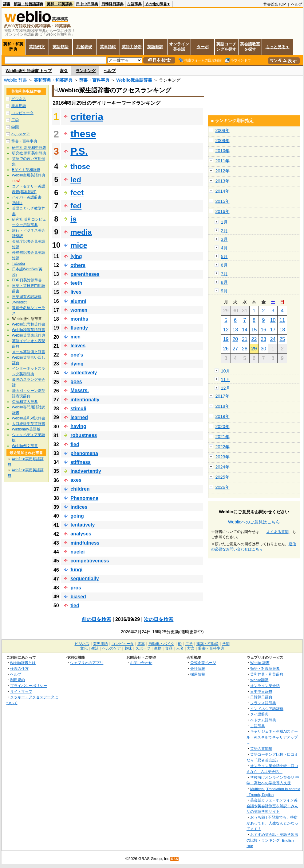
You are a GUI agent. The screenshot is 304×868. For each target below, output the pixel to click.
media (81, 232)
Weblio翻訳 (259, 680)
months (79, 319)
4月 (224, 248)
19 (226, 339)
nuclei (77, 552)
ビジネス (19, 99)
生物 (158, 648)
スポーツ (143, 648)
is (73, 219)
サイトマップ (21, 691)
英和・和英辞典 (60, 4)
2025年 (223, 477)
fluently (79, 328)
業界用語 (19, 106)
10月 (226, 371)
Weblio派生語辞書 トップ (29, 71)
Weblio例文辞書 (25, 446)
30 (263, 349)
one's (77, 355)
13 (235, 330)
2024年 (223, 467)
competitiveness (90, 561)
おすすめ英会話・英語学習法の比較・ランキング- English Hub (272, 840)
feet (77, 193)
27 (235, 349)
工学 (15, 120)
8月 (224, 282)
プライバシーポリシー (29, 686)
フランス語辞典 (263, 703)
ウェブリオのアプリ (87, 663)
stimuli (78, 409)
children (80, 489)
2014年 (223, 191)
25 (282, 339)
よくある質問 (278, 532)
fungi (76, 570)
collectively (84, 373)
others (78, 265)
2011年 (223, 161)
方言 (191, 648)
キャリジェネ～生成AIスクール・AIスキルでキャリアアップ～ (272, 737)
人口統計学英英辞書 (29, 424)
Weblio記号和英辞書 (29, 324)
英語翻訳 (155, 47)
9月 (224, 291)
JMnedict (19, 302)
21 (245, 339)
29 (254, 349)
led (76, 180)
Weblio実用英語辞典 (29, 175)
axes (76, 480)
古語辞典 (134, 4)
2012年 (223, 171)
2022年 (223, 447)
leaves (78, 346)
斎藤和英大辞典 (25, 402)
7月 (224, 274)
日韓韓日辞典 (113, 4)
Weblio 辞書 (16, 80)
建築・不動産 (207, 644)
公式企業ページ (203, 663)
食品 (169, 648)
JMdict (17, 203)
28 (245, 349)
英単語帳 (108, 47)
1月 (224, 222)
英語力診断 (132, 47)
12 (226, 330)
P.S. (79, 151)
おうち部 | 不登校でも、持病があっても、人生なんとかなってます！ (272, 823)
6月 (224, 265)
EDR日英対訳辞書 (27, 280)
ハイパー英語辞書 (27, 197)
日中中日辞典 (87, 4)
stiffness (81, 462)
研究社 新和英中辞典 (29, 153)
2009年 (223, 141)
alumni (78, 301)
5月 (224, 257)
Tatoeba (19, 264)
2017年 (223, 396)
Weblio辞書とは (23, 663)
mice (79, 245)
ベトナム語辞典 (263, 720)
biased (78, 597)
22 (254, 339)
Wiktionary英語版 (26, 429)
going (77, 516)
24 (273, 339)
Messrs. (80, 390)
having (78, 426)
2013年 (223, 181)
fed (76, 206)
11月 (226, 380)
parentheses (85, 274)
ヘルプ (297, 4)
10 (273, 320)
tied (75, 606)
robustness (84, 435)
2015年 (223, 201)
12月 (226, 388)
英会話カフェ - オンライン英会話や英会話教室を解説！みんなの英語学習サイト (272, 806)
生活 (95, 648)
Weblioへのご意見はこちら (254, 522)
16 (263, 330)
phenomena (84, 453)
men (75, 337)
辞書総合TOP (275, 4)
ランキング (86, 71)
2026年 (223, 487)
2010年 (223, 151)
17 (273, 330)
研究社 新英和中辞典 (29, 148)
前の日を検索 (97, 619)
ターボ (203, 47)
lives (76, 292)
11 (282, 320)
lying (76, 256)
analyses (81, 534)
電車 (141, 644)
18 (282, 330)
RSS (175, 859)
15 (254, 330)
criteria (87, 117)
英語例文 (37, 47)
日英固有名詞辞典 (27, 297)
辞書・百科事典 (94, 80)
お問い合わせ (141, 663)
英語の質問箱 (261, 748)
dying (77, 364)
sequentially (85, 579)
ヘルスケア (21, 134)
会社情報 (198, 668)
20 (235, 339)
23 (263, 339)
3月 (224, 239)
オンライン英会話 (179, 47)
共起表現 (84, 47)
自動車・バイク (161, 644)
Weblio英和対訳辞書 (29, 418)
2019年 (223, 416)
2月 (224, 231)
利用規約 (18, 680)
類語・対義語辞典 (29, 4)
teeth (76, 283)
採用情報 (198, 674)
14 (245, 330)
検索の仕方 (19, 668)
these (83, 134)
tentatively (83, 525)
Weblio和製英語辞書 (29, 330)
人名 (180, 648)
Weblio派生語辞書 (134, 80)
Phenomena (84, 498)
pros (76, 588)
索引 (64, 71)
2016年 (223, 211)
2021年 (223, 437)
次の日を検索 (159, 619)
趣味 (128, 648)
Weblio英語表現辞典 (29, 335)
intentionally (85, 400)
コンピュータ (22, 113)
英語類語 (61, 47)
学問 (15, 127)
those (80, 166)
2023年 (223, 457)
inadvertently (86, 471)
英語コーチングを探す (226, 47)
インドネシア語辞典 (267, 709)
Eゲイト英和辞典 (26, 170)
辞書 (7, 4)
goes (76, 382)
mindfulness (85, 543)
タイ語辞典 (259, 714)
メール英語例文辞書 (29, 352)
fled (75, 444)
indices (79, 507)
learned (79, 417)
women (79, 310)
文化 (84, 648)
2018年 (223, 406)
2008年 (223, 130)
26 (226, 349)
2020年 (223, 426)
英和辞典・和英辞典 (53, 80)
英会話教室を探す (250, 47)
